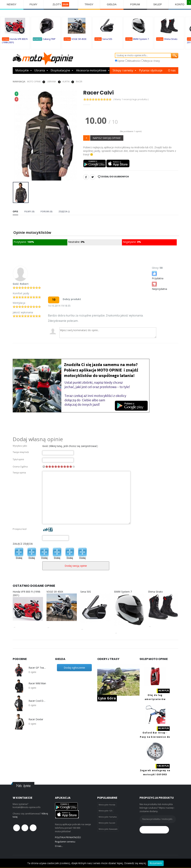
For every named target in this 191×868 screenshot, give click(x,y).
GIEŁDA (112, 4)
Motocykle (22, 71)
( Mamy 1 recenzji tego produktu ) (131, 99)
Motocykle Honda (107, 805)
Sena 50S (107, 39)
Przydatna (158, 275)
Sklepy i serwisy (123, 71)
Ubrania (40, 71)
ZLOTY (61, 4)
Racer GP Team (37, 668)
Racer (79, 82)
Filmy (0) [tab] (29, 211)
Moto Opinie (34, 82)
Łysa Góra (107, 698)
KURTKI (66, 82)
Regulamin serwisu (65, 842)
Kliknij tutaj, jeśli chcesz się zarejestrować (73, 446)
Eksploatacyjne (60, 71)
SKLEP (158, 4)
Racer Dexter (36, 719)
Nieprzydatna (159, 286)
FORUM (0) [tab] (46, 211)
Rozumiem (156, 863)
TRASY (89, 4)
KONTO (180, 4)
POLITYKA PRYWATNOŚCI (68, 837)
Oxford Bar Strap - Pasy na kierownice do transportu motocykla (155, 737)
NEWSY (12, 4)
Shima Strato (171, 39)
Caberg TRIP (49, 39)
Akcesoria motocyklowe (92, 71)
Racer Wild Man (37, 683)
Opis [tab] (15, 211)
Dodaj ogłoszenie (74, 668)
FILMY (33, 4)
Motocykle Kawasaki (108, 829)
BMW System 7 (141, 39)
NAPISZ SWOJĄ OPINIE (107, 138)
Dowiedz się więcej (135, 863)
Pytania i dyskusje (151, 71)
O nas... (59, 846)
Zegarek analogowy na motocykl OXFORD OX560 (155, 775)
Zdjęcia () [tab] (64, 211)
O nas (172, 71)
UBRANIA (52, 82)
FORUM (135, 4)
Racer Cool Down (37, 701)
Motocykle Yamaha (108, 817)
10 (74, 466)
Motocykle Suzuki (107, 823)
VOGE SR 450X (79, 39)
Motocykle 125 (105, 811)
